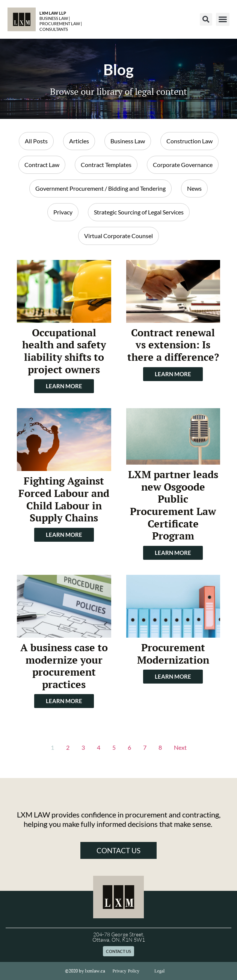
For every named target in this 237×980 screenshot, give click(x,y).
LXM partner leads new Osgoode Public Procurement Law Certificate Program (173, 505)
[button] (206, 19)
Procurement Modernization (173, 654)
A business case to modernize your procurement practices (64, 666)
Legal (159, 971)
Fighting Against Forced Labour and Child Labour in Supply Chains (64, 499)
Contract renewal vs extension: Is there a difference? (173, 345)
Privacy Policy (126, 971)
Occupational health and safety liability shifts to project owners (64, 351)
